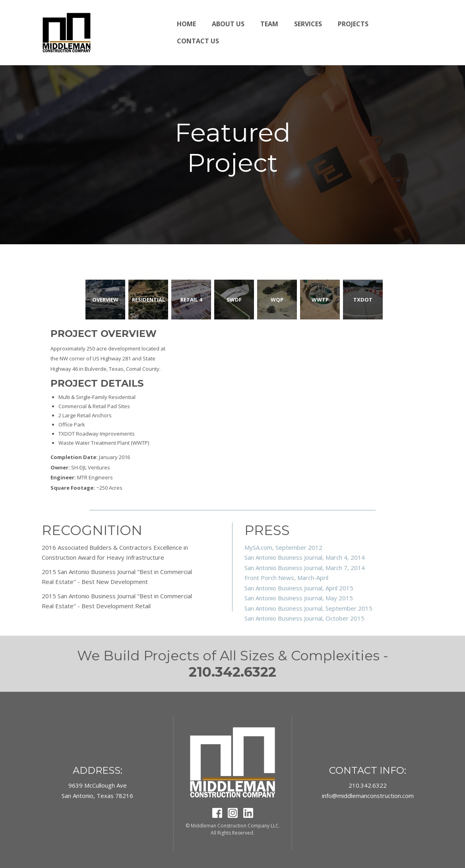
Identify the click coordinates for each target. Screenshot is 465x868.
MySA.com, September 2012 (283, 547)
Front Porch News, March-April (286, 578)
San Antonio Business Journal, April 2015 (299, 588)
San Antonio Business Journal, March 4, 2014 (305, 557)
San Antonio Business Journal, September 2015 (308, 608)
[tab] (105, 300)
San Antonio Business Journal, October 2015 (304, 618)
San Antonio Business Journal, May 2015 (299, 598)
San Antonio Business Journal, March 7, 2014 (305, 568)
